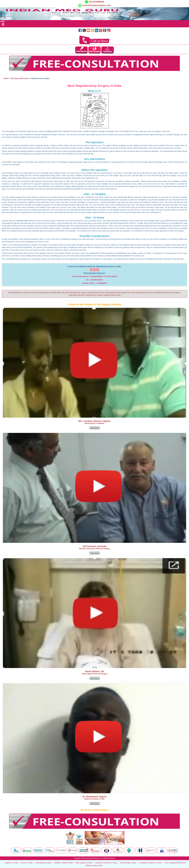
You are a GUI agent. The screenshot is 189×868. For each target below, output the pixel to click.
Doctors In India (27, 863)
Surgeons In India (11, 863)
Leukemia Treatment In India (106, 863)
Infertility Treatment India (63, 863)
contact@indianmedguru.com (96, 5)
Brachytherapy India (43, 863)
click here (95, 270)
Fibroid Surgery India (128, 863)
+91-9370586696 (96, 2)
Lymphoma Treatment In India (150, 863)
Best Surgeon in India (84, 863)
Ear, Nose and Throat (20, 78)
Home (6, 78)
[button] (94, 428)
